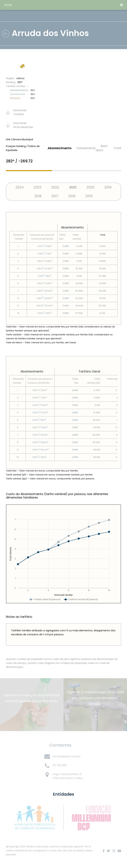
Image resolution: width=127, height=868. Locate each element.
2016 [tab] (72, 196)
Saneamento (86, 148)
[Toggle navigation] (121, 5)
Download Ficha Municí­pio (20, 125)
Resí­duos (102, 148)
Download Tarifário (16, 112)
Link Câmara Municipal (19, 139)
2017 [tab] (55, 196)
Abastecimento (60, 148)
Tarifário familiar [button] (17, 86)
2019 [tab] (108, 187)
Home (8, 5)
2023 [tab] (37, 187)
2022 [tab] (55, 187)
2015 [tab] (89, 196)
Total (117, 148)
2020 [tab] (90, 187)
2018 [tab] (38, 196)
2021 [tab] (73, 187)
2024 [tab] (20, 187)
